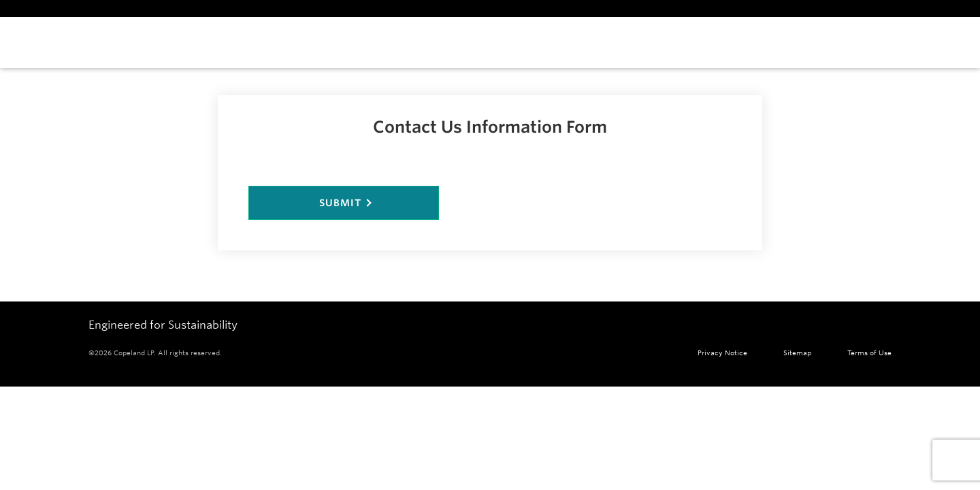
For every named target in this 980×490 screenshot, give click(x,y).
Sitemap (797, 353)
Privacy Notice (722, 353)
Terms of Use (869, 353)
